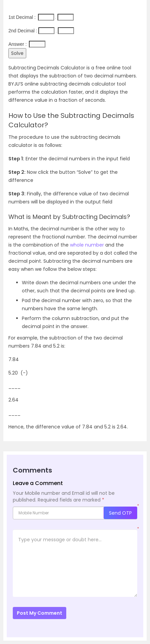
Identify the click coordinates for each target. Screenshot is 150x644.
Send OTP (120, 513)
